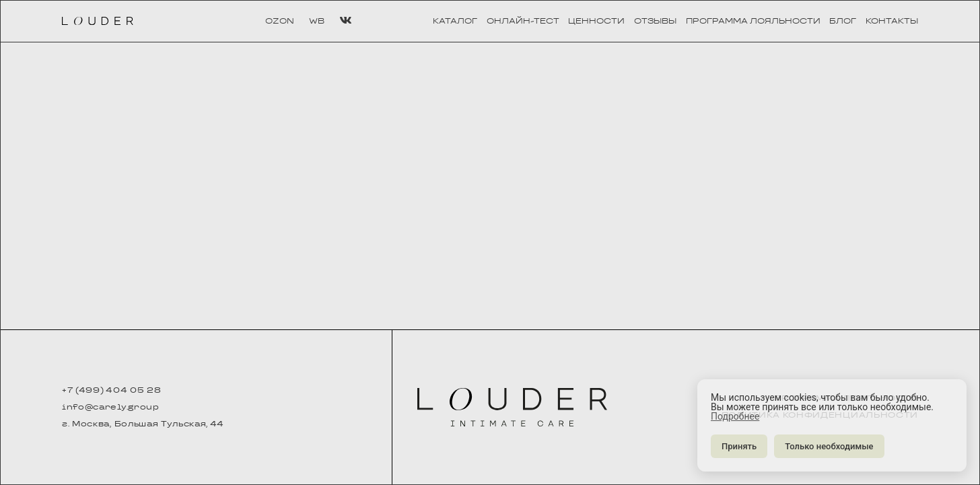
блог (843, 21)
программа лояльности (753, 21)
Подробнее (735, 416)
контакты (892, 21)
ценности (596, 21)
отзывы (655, 21)
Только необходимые (829, 446)
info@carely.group (111, 408)
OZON (280, 21)
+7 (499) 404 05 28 (111, 391)
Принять (739, 446)
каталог (455, 21)
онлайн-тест (523, 21)
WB (317, 21)
